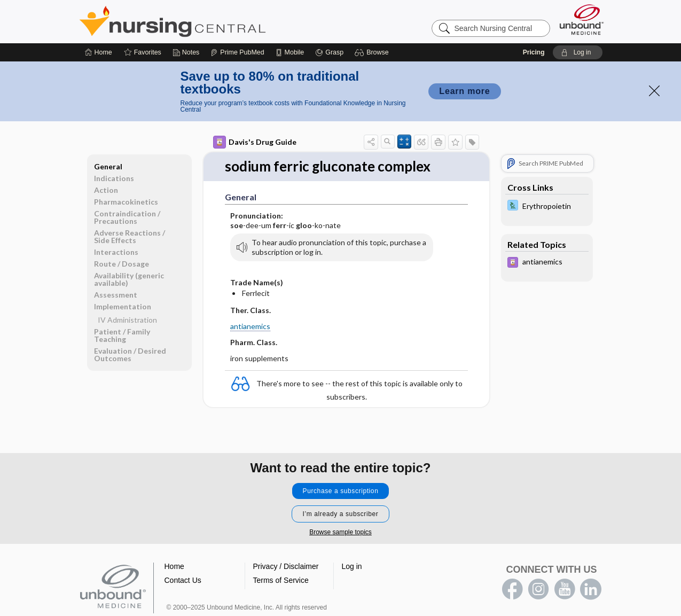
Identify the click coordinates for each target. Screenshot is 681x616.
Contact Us (183, 580)
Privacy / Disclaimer (286, 566)
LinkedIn (591, 589)
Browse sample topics (340, 532)
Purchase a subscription (341, 491)
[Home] (99, 52)
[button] (373, 52)
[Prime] (237, 52)
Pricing (534, 52)
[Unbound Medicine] (582, 20)
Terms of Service (281, 580)
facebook (512, 589)
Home (174, 566)
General (108, 166)
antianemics (250, 326)
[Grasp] (329, 52)
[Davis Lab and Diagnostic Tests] (547, 206)
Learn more (464, 91)
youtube (565, 589)
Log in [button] (352, 566)
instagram (538, 589)
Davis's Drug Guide (255, 142)
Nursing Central (213, 21)
